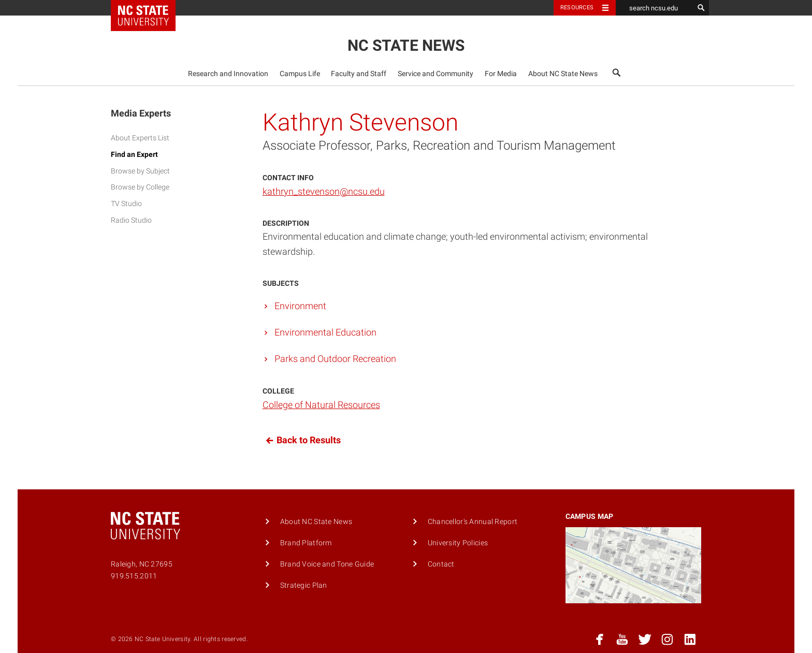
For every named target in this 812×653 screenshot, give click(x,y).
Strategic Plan (304, 585)
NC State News (406, 45)
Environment (300, 306)
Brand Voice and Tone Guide (327, 564)
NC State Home (150, 8)
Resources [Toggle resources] (577, 8)
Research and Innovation (228, 74)
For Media (501, 74)
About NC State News (563, 74)
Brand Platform (306, 543)
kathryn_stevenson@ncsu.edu (324, 191)
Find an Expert (134, 155)
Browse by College (140, 187)
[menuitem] (228, 74)
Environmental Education (325, 332)
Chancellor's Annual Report (473, 522)
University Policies (458, 543)
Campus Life (300, 74)
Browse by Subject (140, 171)
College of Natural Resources (321, 405)
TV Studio (126, 204)
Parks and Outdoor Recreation (335, 359)
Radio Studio (131, 220)
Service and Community (436, 74)
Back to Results (302, 441)
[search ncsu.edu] (655, 8)
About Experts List (140, 138)
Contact (441, 564)
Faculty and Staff (359, 74)
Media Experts (141, 113)
